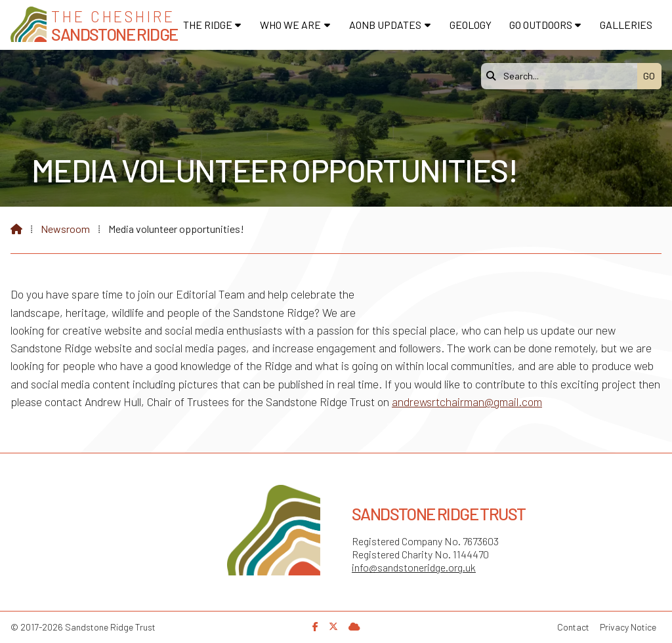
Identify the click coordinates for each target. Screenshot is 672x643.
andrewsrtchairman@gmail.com (467, 402)
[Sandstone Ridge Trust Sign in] (354, 626)
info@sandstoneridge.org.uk (414, 567)
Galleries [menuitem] (626, 25)
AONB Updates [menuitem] (385, 25)
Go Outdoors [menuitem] (541, 25)
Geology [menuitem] (471, 25)
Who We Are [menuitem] (290, 25)
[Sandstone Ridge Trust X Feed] (333, 626)
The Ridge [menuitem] (208, 25)
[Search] (562, 76)
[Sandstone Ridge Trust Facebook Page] (315, 626)
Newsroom (65, 229)
